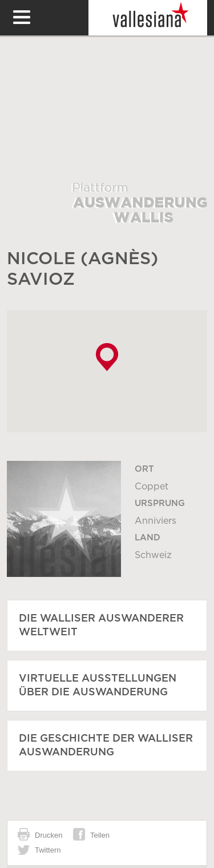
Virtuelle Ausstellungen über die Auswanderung (98, 686)
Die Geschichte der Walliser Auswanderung (106, 746)
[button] (107, 357)
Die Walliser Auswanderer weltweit (101, 626)
